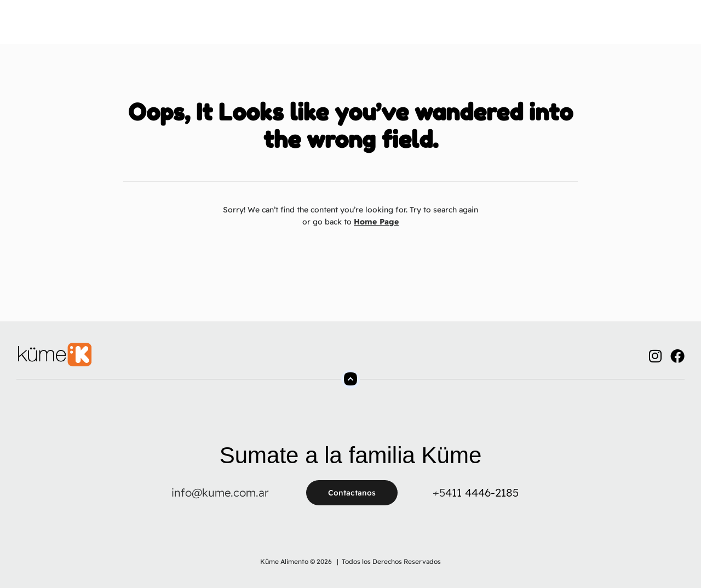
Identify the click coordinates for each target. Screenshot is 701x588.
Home (150, 27)
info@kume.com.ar (220, 492)
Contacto (455, 27)
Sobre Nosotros (212, 27)
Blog (500, 27)
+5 (439, 492)
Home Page (377, 222)
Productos (283, 27)
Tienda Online (351, 27)
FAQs (408, 27)
